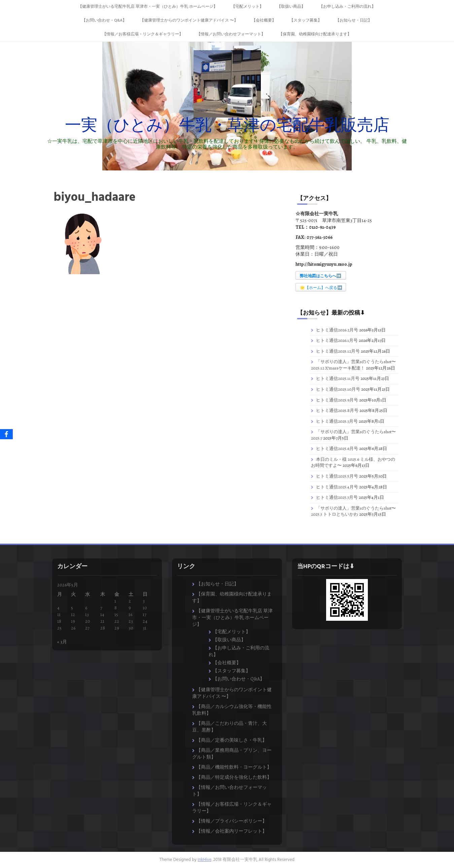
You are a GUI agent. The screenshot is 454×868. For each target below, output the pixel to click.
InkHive (204, 860)
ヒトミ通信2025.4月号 (337, 487)
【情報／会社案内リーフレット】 (232, 831)
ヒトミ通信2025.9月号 (337, 400)
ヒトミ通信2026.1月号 (337, 340)
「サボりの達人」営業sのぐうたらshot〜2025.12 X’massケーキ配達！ (353, 365)
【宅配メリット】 (247, 7)
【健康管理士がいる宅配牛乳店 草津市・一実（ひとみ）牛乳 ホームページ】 (148, 7)
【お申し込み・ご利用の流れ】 (347, 7)
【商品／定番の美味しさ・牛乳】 (232, 740)
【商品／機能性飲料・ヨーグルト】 (234, 767)
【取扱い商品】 (291, 7)
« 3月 (62, 642)
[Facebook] (6, 434)
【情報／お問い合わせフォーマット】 (231, 34)
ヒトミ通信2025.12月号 (338, 351)
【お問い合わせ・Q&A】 (104, 21)
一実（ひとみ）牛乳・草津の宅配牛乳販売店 (227, 126)
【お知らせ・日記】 (354, 21)
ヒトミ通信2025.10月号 (338, 389)
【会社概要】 (264, 21)
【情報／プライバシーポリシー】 (232, 821)
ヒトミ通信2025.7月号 (337, 421)
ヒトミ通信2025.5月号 (337, 476)
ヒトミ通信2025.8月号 (337, 410)
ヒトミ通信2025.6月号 (337, 448)
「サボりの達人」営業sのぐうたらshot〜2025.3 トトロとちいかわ (353, 511)
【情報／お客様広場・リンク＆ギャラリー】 (143, 34)
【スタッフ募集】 (306, 21)
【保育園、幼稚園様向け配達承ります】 (315, 34)
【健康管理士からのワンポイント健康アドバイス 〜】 (189, 21)
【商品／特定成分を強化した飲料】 (234, 777)
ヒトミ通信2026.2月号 (337, 330)
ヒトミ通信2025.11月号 (338, 378)
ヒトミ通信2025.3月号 (337, 497)
